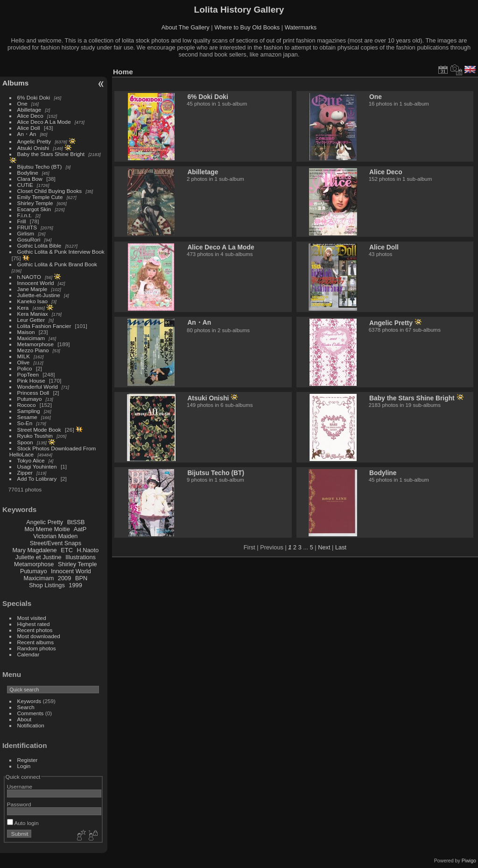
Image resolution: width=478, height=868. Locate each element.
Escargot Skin (34, 209)
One (22, 103)
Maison (26, 332)
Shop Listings (47, 585)
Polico (25, 368)
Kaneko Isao (32, 301)
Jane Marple (32, 289)
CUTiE (25, 185)
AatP (80, 529)
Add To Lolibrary (37, 479)
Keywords (29, 701)
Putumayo (30, 399)
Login (24, 766)
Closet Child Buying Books (50, 191)
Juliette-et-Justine (39, 295)
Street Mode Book (39, 430)
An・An (27, 134)
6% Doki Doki (34, 97)
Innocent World (36, 283)
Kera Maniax (33, 314)
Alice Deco (30, 116)
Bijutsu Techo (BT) (40, 167)
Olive (24, 362)
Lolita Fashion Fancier (44, 326)
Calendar (28, 654)
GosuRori (29, 239)
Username (20, 786)
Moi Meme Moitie (47, 529)
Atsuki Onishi (33, 148)
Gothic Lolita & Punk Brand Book (57, 264)
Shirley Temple (35, 203)
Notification (31, 725)
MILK (24, 356)
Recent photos (35, 630)
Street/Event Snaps (56, 543)
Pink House (31, 381)
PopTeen (28, 374)
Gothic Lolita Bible (39, 245)
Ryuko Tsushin (35, 436)
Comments (31, 713)
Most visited (32, 618)
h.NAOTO (29, 277)
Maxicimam (31, 338)
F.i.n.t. (25, 215)
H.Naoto (88, 550)
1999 (75, 585)
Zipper (25, 473)
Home (123, 72)
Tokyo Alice (31, 460)
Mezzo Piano (33, 350)
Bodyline (28, 173)
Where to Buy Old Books (247, 27)
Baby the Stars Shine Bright (51, 154)
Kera (23, 308)
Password (19, 804)
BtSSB (76, 522)
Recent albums (35, 642)
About (25, 719)
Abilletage (29, 110)
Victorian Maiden (55, 536)
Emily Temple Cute (40, 197)
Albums (15, 83)
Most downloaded (39, 636)
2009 (64, 578)
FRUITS (27, 227)
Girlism (26, 233)
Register (28, 760)
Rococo (27, 405)
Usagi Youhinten (37, 466)
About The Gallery (186, 27)
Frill (22, 221)
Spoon (25, 442)
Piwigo (469, 861)
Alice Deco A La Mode (44, 122)
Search (26, 707)
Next (324, 547)
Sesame (27, 417)
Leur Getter (31, 320)
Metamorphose (35, 344)
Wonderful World (38, 387)
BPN (81, 578)
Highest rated (34, 624)
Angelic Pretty (34, 141)
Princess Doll (33, 393)
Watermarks (301, 27)
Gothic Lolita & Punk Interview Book (61, 252)
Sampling (29, 411)
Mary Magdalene (34, 550)
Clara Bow (30, 179)
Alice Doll (29, 128)
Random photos (37, 648)
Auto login (23, 823)
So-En (25, 423)
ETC (67, 550)
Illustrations (81, 557)
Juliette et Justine (39, 557)
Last (341, 547)
